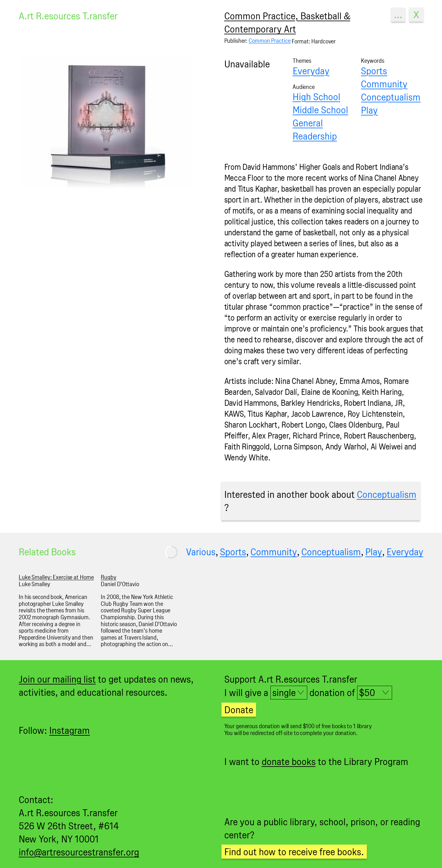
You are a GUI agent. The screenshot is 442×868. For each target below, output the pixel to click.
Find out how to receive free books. (294, 852)
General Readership (315, 129)
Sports (374, 71)
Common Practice (270, 41)
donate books (289, 761)
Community (384, 84)
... (398, 15)
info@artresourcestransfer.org (79, 852)
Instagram (70, 730)
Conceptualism (391, 97)
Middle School (320, 110)
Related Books (47, 552)
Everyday (311, 71)
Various (201, 552)
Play (369, 110)
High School (316, 97)
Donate (239, 710)
